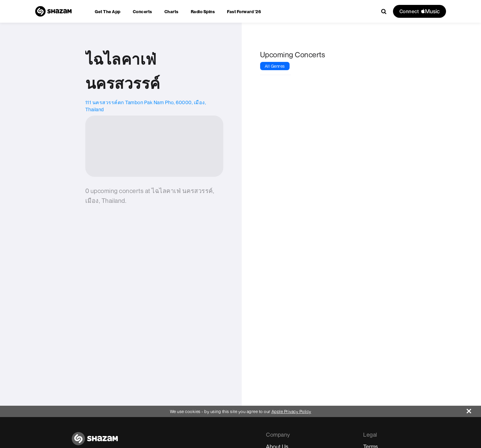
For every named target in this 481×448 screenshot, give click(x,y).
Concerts (142, 11)
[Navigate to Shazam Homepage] (53, 11)
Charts (171, 11)
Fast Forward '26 (244, 11)
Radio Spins (203, 11)
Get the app (108, 11)
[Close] (474, 410)
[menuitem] (108, 11)
